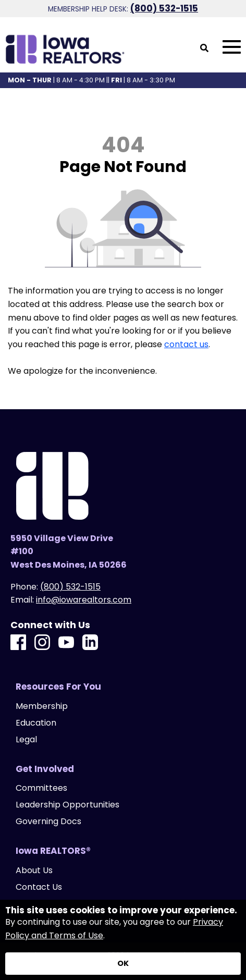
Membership (42, 706)
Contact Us (39, 887)
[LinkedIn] (90, 643)
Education (36, 723)
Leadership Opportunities (67, 805)
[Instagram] (42, 643)
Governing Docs (48, 822)
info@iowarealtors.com (84, 600)
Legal (26, 740)
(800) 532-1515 (164, 8)
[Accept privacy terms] (123, 964)
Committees (41, 788)
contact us (186, 344)
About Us (34, 871)
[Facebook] (18, 643)
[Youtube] (66, 643)
